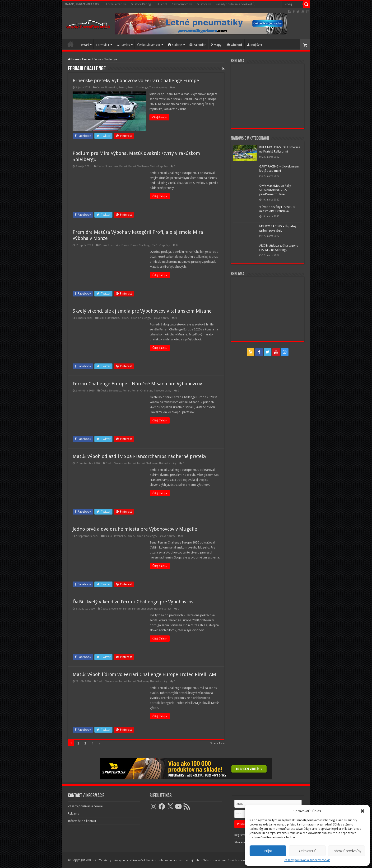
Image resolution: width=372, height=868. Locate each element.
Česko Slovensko (149, 45)
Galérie (175, 45)
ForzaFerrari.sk (116, 4)
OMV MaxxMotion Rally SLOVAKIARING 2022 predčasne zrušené (275, 190)
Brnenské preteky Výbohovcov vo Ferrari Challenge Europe (136, 81)
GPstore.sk (204, 4)
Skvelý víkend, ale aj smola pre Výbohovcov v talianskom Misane (142, 311)
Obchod (234, 45)
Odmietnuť (307, 851)
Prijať (268, 851)
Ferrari (84, 45)
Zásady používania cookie (85, 806)
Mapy (216, 45)
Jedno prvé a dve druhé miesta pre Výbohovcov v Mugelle (135, 529)
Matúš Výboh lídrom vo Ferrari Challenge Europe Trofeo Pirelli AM (144, 674)
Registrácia (242, 835)
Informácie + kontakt (82, 821)
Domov (71, 44)
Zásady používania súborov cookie (307, 860)
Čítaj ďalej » (160, 117)
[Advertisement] (268, 96)
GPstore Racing (141, 4)
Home (74, 59)
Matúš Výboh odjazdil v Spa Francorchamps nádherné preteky (140, 456)
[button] (363, 811)
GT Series (123, 45)
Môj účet (255, 45)
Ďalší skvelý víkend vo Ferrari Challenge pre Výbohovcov (133, 602)
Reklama (74, 813)
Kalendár (198, 45)
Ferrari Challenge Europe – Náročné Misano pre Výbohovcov (137, 384)
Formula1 (103, 45)
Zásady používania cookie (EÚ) (235, 4)
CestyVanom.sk (182, 4)
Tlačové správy (158, 88)
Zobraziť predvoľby (346, 851)
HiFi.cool (161, 4)
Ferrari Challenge (138, 88)
